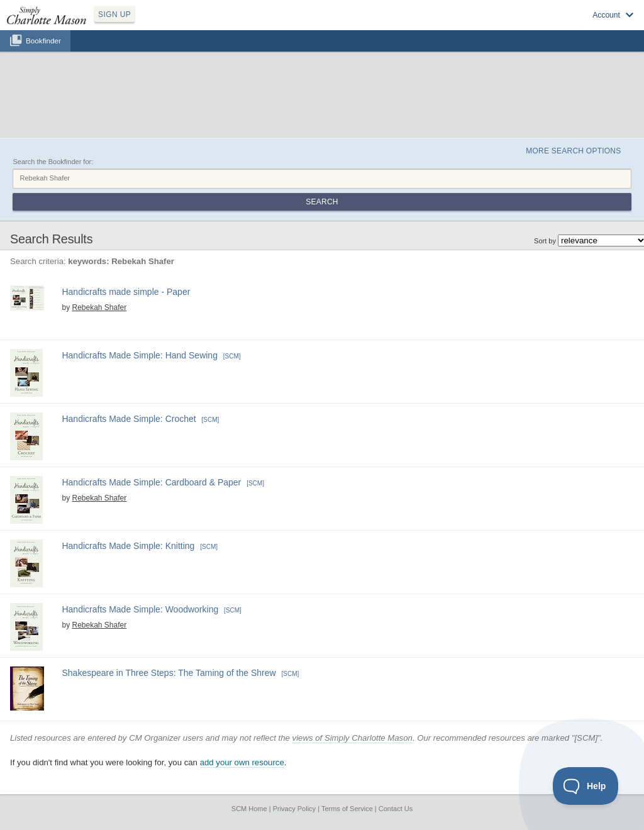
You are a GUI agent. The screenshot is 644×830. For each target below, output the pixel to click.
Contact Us (396, 809)
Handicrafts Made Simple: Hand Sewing (139, 355)
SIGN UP (114, 14)
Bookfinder (43, 41)
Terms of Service (347, 809)
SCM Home (249, 809)
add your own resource (242, 762)
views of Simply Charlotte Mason (353, 738)
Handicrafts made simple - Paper (126, 292)
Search (322, 202)
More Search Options (573, 151)
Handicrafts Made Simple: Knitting (128, 546)
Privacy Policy (294, 809)
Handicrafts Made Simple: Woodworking (140, 609)
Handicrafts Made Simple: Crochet (129, 419)
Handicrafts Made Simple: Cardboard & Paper (151, 482)
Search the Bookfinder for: (53, 162)
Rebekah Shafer (99, 307)
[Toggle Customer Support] (586, 786)
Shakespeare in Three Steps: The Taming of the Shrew (169, 673)
